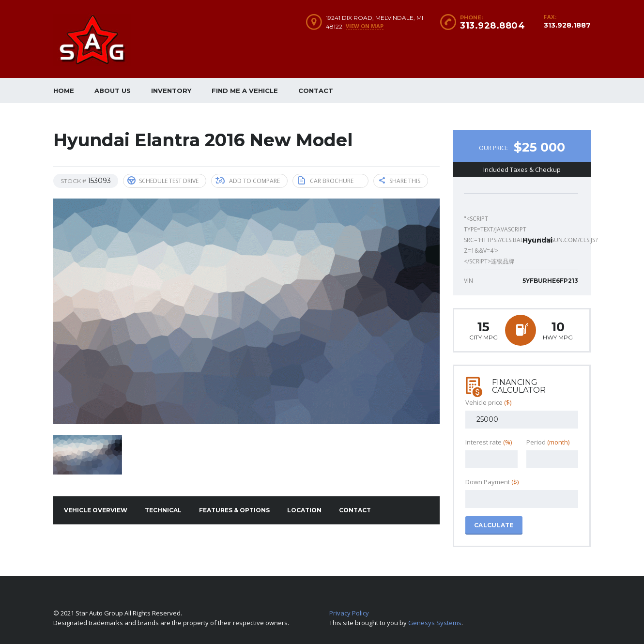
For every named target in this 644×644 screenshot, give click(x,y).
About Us (113, 91)
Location (304, 510)
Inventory (171, 91)
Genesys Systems (435, 623)
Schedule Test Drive (163, 181)
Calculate (494, 525)
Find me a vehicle (245, 91)
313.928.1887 (567, 25)
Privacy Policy (349, 613)
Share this (400, 181)
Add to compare (248, 181)
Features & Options (234, 510)
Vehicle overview (96, 510)
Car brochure (326, 181)
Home (64, 91)
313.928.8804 (492, 26)
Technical (163, 510)
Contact (316, 91)
